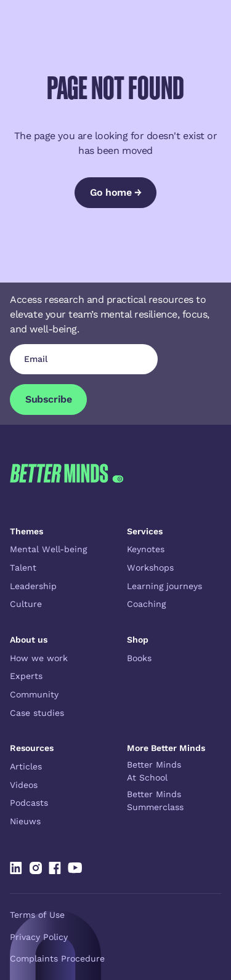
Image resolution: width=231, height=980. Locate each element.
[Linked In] (16, 868)
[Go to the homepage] (67, 473)
